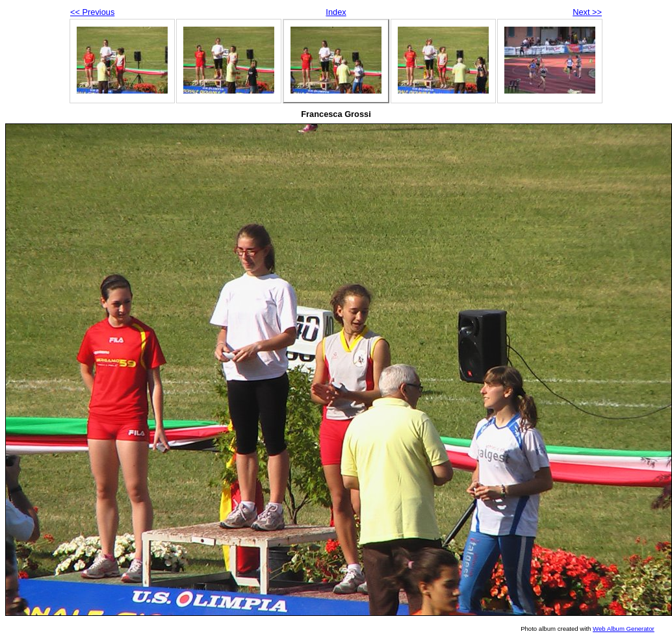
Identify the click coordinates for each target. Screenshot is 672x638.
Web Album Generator (624, 629)
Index (336, 12)
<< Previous (92, 12)
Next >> (587, 12)
